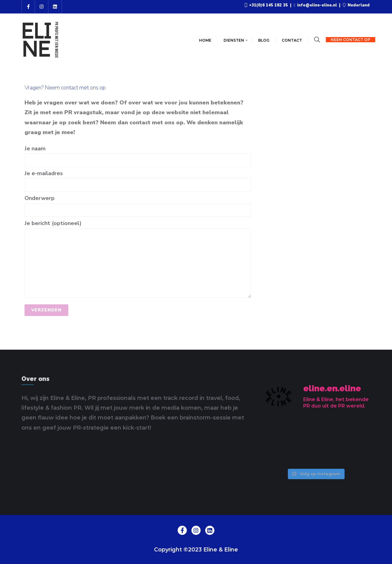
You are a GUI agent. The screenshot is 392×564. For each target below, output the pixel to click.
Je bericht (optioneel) (138, 259)
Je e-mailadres (138, 179)
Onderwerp (138, 204)
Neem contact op (351, 40)
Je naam (138, 154)
